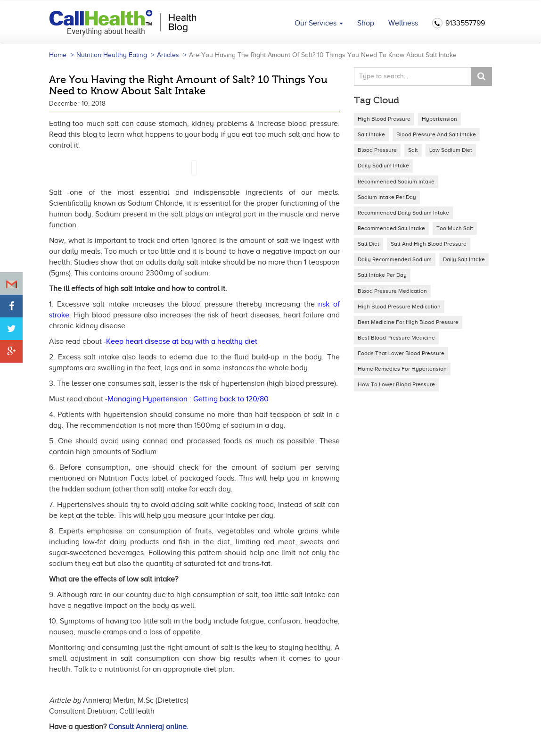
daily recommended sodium (395, 259)
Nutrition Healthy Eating (112, 55)
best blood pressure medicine (396, 338)
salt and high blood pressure (429, 244)
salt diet (369, 244)
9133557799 (459, 23)
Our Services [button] (319, 23)
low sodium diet (451, 150)
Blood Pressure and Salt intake (436, 134)
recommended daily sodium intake (403, 213)
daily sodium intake (383, 166)
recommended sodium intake (396, 182)
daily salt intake (464, 259)
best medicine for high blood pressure (408, 322)
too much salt (455, 228)
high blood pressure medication (399, 307)
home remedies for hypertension (402, 369)
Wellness (403, 23)
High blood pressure (384, 119)
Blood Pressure (377, 150)
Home (58, 55)
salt (413, 150)
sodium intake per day (387, 197)
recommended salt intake (391, 228)
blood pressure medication (392, 291)
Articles (168, 55)
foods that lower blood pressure (401, 353)
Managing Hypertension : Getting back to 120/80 (188, 399)
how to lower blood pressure (396, 384)
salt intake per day (382, 275)
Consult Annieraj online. (148, 727)
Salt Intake (371, 134)
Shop (366, 23)
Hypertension (439, 119)
